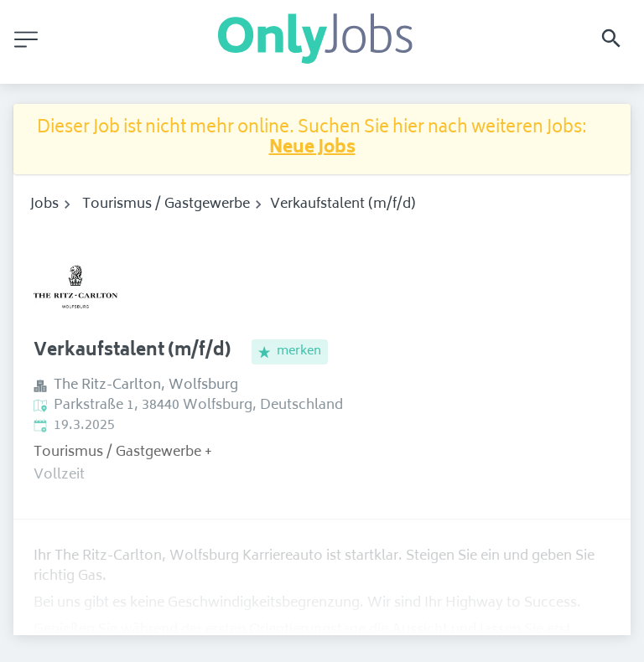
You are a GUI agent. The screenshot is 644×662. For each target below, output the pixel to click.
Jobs (44, 204)
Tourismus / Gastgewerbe (166, 204)
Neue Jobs (312, 149)
